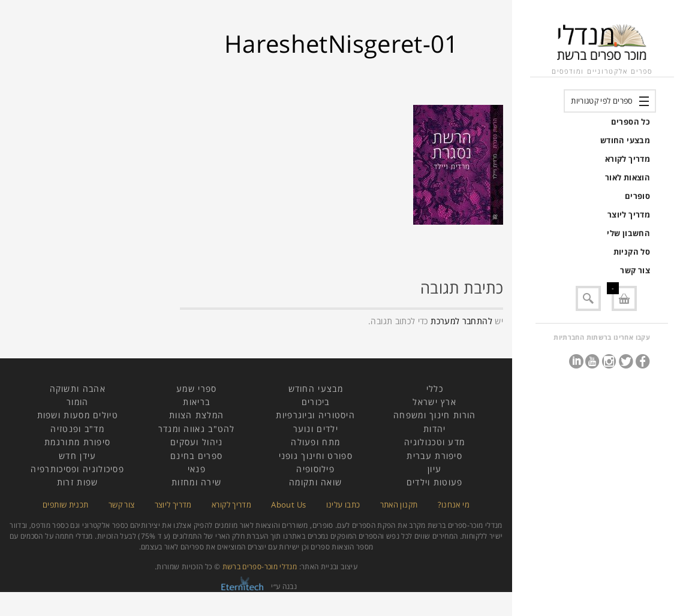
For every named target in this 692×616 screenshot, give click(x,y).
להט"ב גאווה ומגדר (197, 429)
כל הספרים (631, 122)
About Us (288, 505)
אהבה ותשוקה (78, 389)
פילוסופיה (315, 469)
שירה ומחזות (196, 482)
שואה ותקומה (315, 482)
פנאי (197, 469)
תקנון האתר (399, 505)
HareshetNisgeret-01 (342, 43)
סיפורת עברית (434, 456)
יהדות (435, 429)
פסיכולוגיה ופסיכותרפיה (77, 469)
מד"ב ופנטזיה (77, 429)
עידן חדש (77, 456)
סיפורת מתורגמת (77, 442)
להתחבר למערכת (461, 321)
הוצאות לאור (628, 177)
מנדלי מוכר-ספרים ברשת (260, 567)
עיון (434, 469)
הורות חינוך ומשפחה (434, 415)
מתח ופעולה (315, 442)
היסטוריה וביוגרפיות (315, 415)
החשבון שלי (628, 233)
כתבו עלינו (343, 505)
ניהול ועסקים (197, 442)
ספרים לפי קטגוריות (602, 101)
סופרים (637, 196)
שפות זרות (78, 482)
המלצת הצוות (196, 415)
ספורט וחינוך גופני (316, 456)
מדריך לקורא (628, 159)
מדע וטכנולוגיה (434, 442)
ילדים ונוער (316, 429)
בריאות (196, 402)
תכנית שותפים (65, 505)
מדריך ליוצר (629, 215)
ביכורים (316, 402)
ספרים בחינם (196, 456)
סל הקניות (632, 252)
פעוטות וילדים (435, 482)
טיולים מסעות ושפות (78, 415)
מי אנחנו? (454, 505)
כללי (435, 389)
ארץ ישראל (434, 402)
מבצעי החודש (625, 140)
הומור (78, 402)
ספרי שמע (196, 389)
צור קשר (635, 270)
